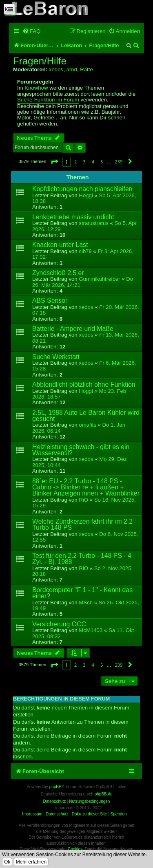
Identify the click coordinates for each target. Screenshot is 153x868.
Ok (7, 862)
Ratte (86, 69)
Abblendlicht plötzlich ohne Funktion (84, 384)
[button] (54, 162)
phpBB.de (104, 794)
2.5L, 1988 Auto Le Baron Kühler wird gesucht (86, 416)
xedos (56, 69)
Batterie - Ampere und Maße (73, 329)
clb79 (85, 251)
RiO (83, 500)
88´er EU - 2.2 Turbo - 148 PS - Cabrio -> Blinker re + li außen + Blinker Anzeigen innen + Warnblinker (86, 487)
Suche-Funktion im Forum (48, 100)
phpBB (55, 787)
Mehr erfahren (31, 862)
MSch (86, 603)
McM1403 (91, 630)
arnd (71, 69)
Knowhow (36, 88)
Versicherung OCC (59, 624)
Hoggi (86, 195)
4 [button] (93, 162)
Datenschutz (57, 814)
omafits (88, 425)
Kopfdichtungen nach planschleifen (82, 189)
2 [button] (75, 162)
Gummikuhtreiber (99, 279)
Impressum (32, 814)
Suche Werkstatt (56, 357)
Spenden (119, 814)
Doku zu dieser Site (90, 814)
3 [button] (84, 162)
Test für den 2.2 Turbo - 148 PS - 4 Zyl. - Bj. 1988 (82, 559)
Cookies (75, 849)
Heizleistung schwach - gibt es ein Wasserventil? (81, 450)
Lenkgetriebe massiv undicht (73, 217)
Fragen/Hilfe (40, 61)
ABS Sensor (50, 301)
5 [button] (102, 162)
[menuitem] (31, 31)
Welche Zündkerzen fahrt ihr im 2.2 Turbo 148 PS (82, 524)
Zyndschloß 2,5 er (58, 273)
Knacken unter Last (60, 245)
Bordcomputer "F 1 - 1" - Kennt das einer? (82, 593)
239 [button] (119, 162)
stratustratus (94, 223)
